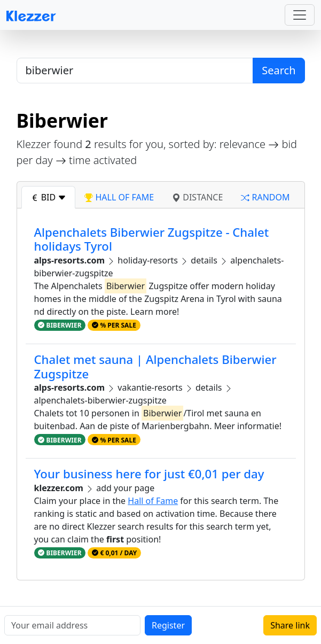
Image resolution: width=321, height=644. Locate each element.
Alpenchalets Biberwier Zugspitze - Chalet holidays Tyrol (152, 239)
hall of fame (119, 197)
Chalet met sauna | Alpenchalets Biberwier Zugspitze (155, 367)
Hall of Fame (153, 501)
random (265, 197)
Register (168, 625)
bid (49, 197)
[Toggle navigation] (300, 15)
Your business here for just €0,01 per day (149, 474)
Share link (290, 625)
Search (279, 70)
